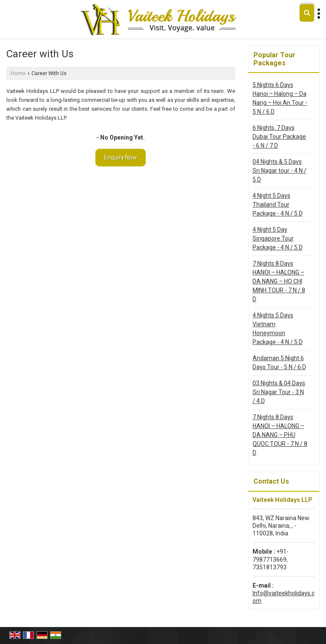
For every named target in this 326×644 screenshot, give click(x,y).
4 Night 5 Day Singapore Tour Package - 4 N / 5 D (278, 238)
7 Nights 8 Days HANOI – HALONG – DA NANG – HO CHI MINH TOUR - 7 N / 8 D (279, 281)
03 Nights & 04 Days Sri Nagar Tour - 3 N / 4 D (279, 392)
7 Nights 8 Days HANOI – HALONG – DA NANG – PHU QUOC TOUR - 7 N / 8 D (280, 435)
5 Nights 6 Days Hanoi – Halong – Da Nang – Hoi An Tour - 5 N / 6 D (280, 98)
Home (18, 73)
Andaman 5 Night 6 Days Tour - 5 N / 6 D (279, 363)
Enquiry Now (121, 157)
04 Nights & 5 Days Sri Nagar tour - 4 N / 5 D (280, 171)
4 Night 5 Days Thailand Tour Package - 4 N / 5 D (278, 204)
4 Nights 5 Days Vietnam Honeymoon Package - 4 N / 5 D (278, 329)
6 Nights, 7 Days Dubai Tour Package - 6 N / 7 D (279, 137)
